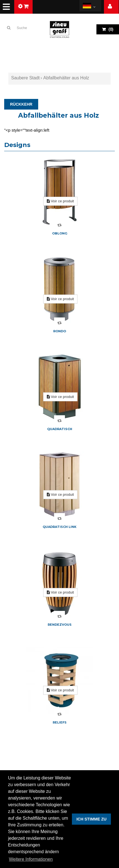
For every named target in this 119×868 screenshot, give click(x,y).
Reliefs (60, 722)
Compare (59, 225)
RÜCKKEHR (21, 104)
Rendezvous (60, 625)
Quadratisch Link (59, 527)
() (110, 29)
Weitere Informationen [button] (31, 859)
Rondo (60, 331)
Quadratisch (60, 429)
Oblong (60, 233)
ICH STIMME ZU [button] (91, 819)
